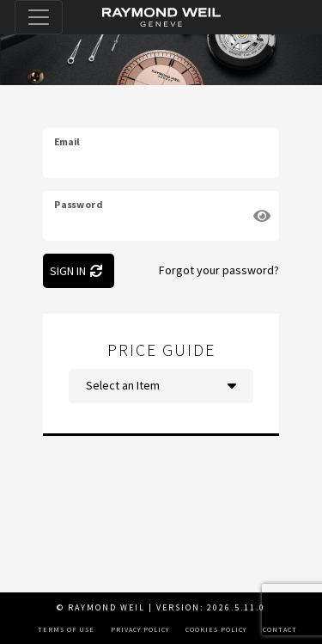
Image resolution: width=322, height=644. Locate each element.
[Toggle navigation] (39, 17)
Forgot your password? (219, 270)
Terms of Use (66, 629)
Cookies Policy (216, 629)
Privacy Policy (140, 629)
